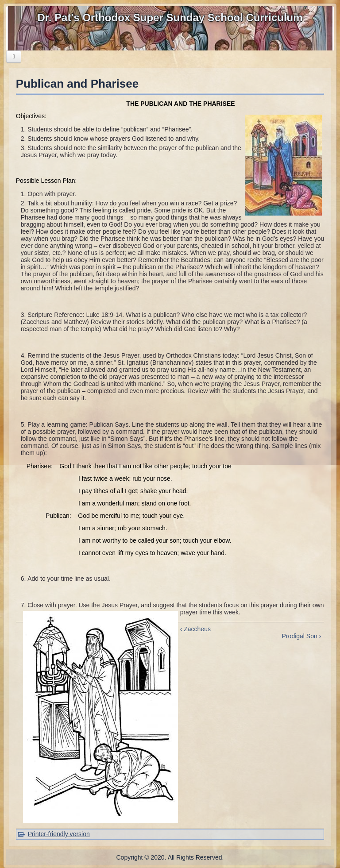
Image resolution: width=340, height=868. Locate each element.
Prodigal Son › (302, 636)
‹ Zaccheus (195, 629)
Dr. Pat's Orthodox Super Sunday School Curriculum (170, 17)
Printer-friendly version (59, 834)
